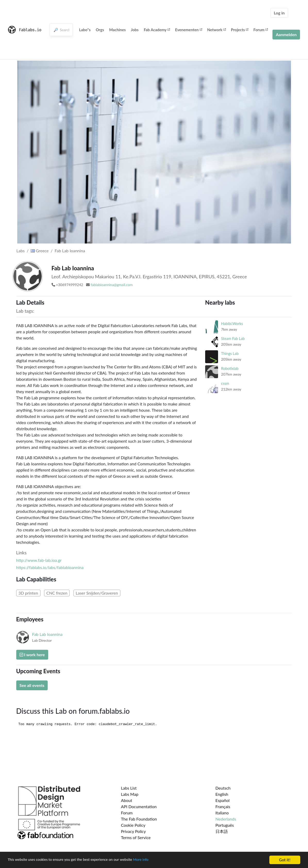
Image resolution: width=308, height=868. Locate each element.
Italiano (222, 813)
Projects (240, 30)
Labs (21, 251)
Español (223, 800)
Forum (261, 30)
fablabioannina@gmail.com (112, 285)
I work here (32, 655)
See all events (32, 685)
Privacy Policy (133, 831)
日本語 (222, 831)
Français (223, 806)
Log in (279, 13)
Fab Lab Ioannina (70, 251)
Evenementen (188, 30)
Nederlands (226, 819)
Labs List (129, 788)
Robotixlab (230, 368)
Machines (118, 30)
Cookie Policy (133, 825)
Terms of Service (136, 837)
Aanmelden (286, 34)
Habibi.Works (232, 324)
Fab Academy (157, 30)
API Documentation (139, 806)
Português (225, 825)
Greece (40, 251)
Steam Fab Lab (233, 339)
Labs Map (130, 794)
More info (159, 860)
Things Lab (230, 354)
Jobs (135, 30)
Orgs (100, 30)
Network (217, 30)
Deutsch (223, 788)
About (127, 800)
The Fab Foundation (139, 819)
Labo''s (85, 30)
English (222, 794)
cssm (225, 383)
